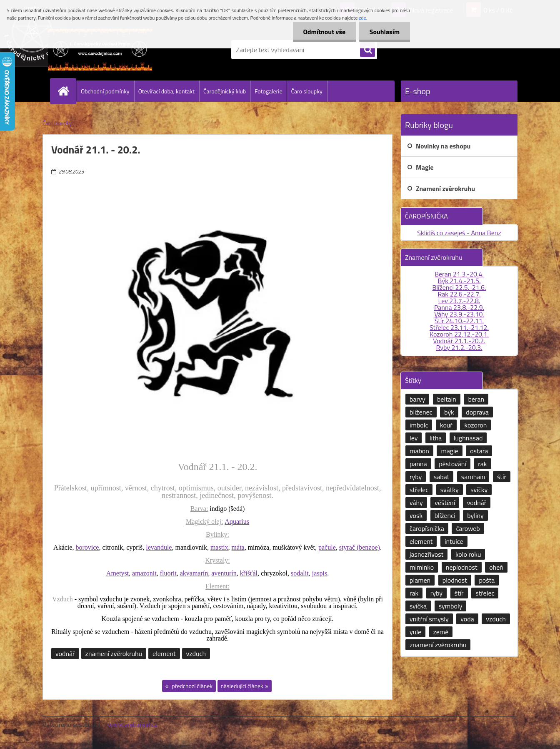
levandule (159, 547)
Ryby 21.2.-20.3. (459, 347)
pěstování (452, 464)
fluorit (168, 573)
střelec (419, 490)
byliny (475, 515)
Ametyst (117, 573)
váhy (416, 503)
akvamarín (194, 573)
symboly (451, 606)
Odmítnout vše (324, 32)
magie (449, 451)
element (164, 653)
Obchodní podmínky (105, 91)
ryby (416, 477)
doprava (477, 412)
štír (502, 477)
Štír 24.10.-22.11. (459, 321)
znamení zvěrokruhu (114, 653)
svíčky (479, 490)
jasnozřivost (426, 554)
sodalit (300, 573)
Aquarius (237, 522)
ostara (479, 451)
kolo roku (468, 554)
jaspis (320, 573)
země (441, 632)
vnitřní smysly (429, 619)
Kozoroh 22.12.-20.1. (459, 334)
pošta (487, 580)
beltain (447, 399)
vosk (416, 515)
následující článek (242, 686)
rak (482, 464)
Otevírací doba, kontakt (166, 91)
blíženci (445, 515)
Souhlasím (384, 32)
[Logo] (100, 50)
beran (476, 399)
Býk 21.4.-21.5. (459, 281)
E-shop (418, 91)
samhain (473, 477)
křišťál (249, 573)
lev (414, 438)
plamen (420, 580)
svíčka (418, 606)
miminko (422, 567)
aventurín (224, 573)
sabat (442, 477)
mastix (219, 547)
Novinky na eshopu (443, 146)
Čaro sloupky (306, 91)
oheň (496, 567)
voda (467, 619)
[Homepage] (67, 91)
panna (418, 464)
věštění (445, 503)
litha (436, 438)
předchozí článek (191, 686)
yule (415, 632)
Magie (425, 167)
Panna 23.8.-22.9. (459, 307)
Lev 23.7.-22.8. (459, 301)
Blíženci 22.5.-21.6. (459, 287)
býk (449, 412)
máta (238, 547)
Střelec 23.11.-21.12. (459, 327)
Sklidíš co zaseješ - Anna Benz (459, 233)
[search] (367, 50)
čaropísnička (427, 528)
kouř (446, 425)
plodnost (455, 580)
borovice (87, 547)
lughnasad (468, 438)
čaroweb (468, 528)
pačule (327, 547)
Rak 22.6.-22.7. (459, 294)
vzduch (196, 653)
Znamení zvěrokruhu (445, 189)
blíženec (421, 412)
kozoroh (475, 425)
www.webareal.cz (133, 724)
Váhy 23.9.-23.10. (459, 314)
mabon (419, 451)
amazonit (144, 573)
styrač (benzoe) (360, 547)
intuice (454, 541)
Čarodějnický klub (225, 91)
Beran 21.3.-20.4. (459, 274)
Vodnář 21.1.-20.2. (459, 341)
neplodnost (462, 567)
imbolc (419, 425)
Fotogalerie (268, 91)
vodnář (65, 653)
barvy (417, 399)
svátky (450, 490)
